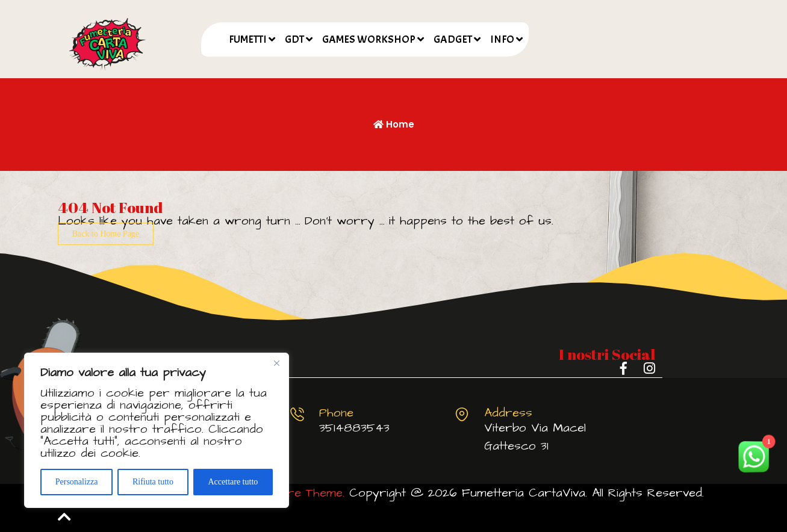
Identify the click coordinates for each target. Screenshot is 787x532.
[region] (157, 430)
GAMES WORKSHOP (369, 39)
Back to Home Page (106, 234)
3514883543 (354, 428)
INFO (502, 39)
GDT (294, 39)
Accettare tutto (233, 482)
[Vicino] (276, 363)
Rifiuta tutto (153, 482)
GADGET (453, 39)
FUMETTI (248, 39)
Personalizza (77, 482)
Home (394, 124)
